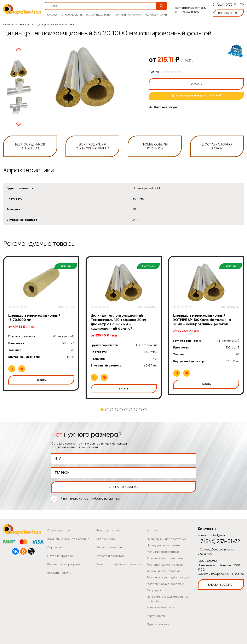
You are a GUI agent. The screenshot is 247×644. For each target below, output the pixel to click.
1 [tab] (102, 410)
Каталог (52, 15)
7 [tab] (131, 410)
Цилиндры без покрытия (164, 545)
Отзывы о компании (110, 547)
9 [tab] (140, 410)
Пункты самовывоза (161, 624)
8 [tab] (135, 410)
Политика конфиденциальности (119, 564)
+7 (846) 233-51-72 (227, 5)
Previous (19, 49)
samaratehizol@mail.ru (191, 8)
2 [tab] (107, 410)
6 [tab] (126, 410)
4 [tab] (116, 410)
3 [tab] (112, 410)
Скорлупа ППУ (157, 590)
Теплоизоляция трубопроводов (169, 577)
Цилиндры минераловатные (166, 539)
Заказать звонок (221, 585)
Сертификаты (57, 547)
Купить (41, 380)
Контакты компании (128, 15)
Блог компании (107, 539)
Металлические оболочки (165, 584)
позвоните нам (228, 13)
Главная (8, 24)
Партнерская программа (65, 564)
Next (19, 125)
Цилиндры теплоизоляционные (56, 24)
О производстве (72, 15)
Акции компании (156, 15)
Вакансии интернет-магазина (68, 539)
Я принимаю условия (90, 499)
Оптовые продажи (60, 556)
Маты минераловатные (163, 552)
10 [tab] (145, 410)
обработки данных (106, 499)
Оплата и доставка (99, 15)
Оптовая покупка (167, 107)
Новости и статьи (59, 573)
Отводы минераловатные (165, 558)
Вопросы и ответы (109, 530)
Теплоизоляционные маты (165, 565)
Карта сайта (156, 616)
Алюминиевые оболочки (164, 571)
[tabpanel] (41, 323)
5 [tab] (121, 410)
